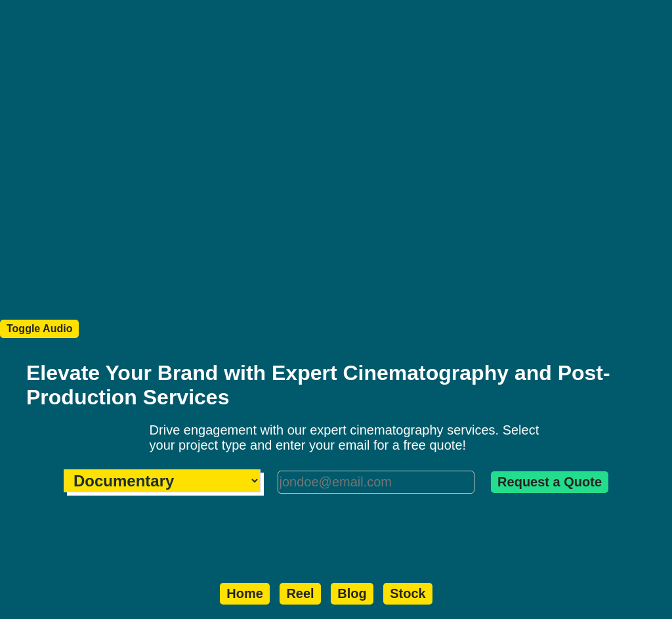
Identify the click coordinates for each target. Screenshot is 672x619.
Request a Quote (550, 482)
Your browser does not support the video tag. (336, 168)
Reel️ (300, 593)
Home (245, 593)
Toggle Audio (39, 329)
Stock (408, 593)
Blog (352, 593)
